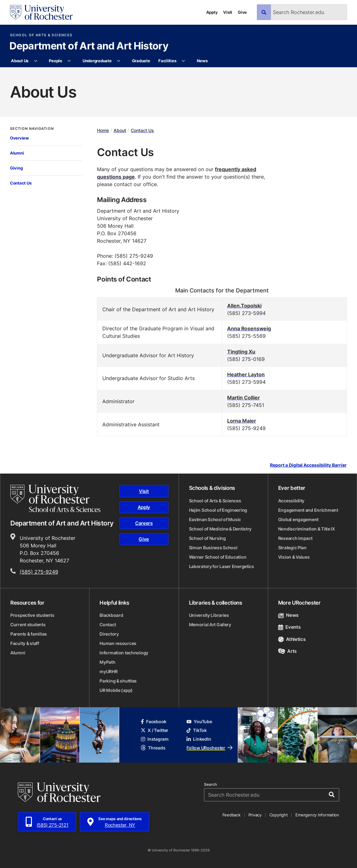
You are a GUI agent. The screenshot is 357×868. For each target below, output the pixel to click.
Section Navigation (32, 129)
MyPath (107, 662)
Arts (287, 651)
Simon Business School (213, 548)
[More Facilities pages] (184, 61)
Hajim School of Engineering (218, 510)
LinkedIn (199, 739)
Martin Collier (243, 398)
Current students (28, 624)
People (55, 61)
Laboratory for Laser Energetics (222, 566)
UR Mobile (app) (116, 690)
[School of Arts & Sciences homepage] (55, 498)
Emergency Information (317, 815)
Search (210, 784)
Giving (16, 168)
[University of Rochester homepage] (41, 12)
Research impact (295, 538)
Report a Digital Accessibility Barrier (308, 465)
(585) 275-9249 (39, 572)
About (120, 130)
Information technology (124, 653)
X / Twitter (155, 730)
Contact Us (21, 183)
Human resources (118, 643)
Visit (228, 12)
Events (289, 627)
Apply (212, 12)
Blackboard (111, 615)
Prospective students (32, 615)
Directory (109, 634)
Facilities (167, 61)
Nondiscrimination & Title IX (307, 529)
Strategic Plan (292, 548)
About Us (20, 61)
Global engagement (298, 519)
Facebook (154, 721)
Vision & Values (294, 557)
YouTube (199, 721)
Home (103, 130)
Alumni (17, 153)
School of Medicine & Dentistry (220, 529)
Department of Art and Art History (89, 46)
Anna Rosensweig (249, 328)
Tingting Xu (241, 352)
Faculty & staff (25, 643)
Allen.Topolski (244, 306)
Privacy (255, 815)
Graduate (141, 61)
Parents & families (29, 634)
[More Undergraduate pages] (119, 61)
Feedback (232, 815)
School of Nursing (207, 538)
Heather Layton (246, 374)
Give (242, 12)
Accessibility (291, 501)
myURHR (108, 671)
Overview (19, 138)
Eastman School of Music (215, 519)
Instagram (155, 739)
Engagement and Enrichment (308, 510)
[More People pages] (69, 61)
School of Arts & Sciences (41, 35)
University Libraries (209, 615)
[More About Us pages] (36, 61)
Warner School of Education (218, 557)
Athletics (292, 639)
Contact (108, 624)
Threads (153, 748)
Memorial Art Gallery (210, 624)
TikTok (196, 730)
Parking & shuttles (118, 681)
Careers (144, 523)
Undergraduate (97, 61)
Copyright (279, 815)
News (202, 61)
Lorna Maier (242, 421)
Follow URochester (209, 748)
